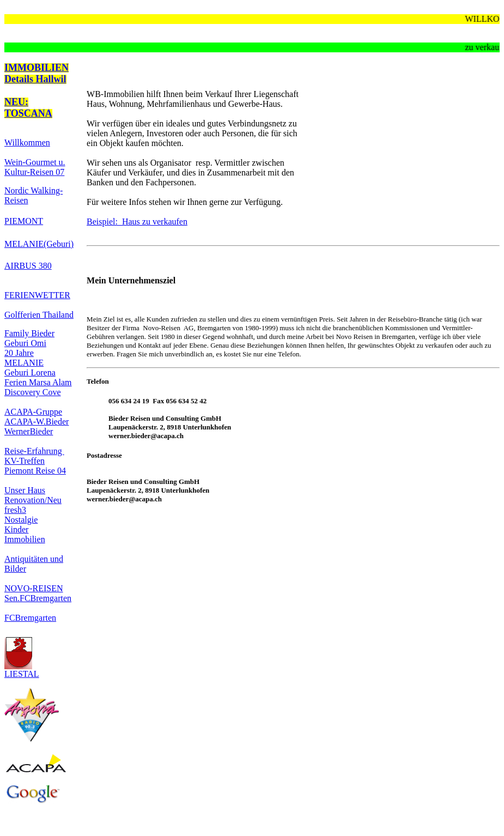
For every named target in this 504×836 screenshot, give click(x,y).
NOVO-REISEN (34, 588)
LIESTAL (22, 670)
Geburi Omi (25, 343)
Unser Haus (25, 490)
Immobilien (25, 539)
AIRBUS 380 (28, 266)
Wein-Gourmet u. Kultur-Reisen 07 (35, 167)
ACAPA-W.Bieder (37, 422)
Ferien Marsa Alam (38, 382)
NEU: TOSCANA (28, 108)
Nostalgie (21, 520)
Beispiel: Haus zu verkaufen (137, 222)
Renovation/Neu (33, 500)
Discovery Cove (33, 392)
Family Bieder (29, 333)
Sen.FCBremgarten (38, 598)
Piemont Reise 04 (35, 471)
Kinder (16, 529)
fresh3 (15, 510)
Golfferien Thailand (39, 315)
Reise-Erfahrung (34, 451)
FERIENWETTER (37, 295)
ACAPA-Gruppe (33, 412)
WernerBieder (29, 431)
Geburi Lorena (30, 372)
